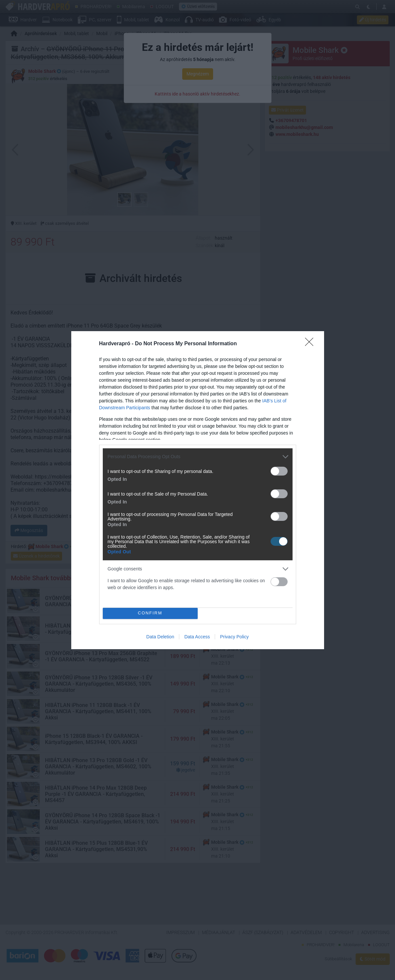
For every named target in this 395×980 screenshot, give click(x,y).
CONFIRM (150, 613)
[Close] (311, 344)
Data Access (197, 637)
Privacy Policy (234, 637)
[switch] (279, 471)
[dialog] (198, 490)
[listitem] (198, 457)
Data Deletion (160, 637)
